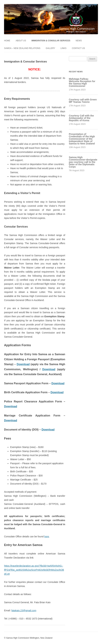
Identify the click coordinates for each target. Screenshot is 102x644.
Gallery (50, 48)
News (79, 41)
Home (7, 41)
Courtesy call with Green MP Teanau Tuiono (83, 101)
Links (63, 48)
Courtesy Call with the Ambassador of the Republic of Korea (81, 118)
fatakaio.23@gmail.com (24, 610)
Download (23, 364)
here (47, 536)
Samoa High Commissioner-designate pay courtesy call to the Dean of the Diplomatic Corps (83, 162)
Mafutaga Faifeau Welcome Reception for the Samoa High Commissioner (82, 82)
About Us (21, 41)
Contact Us (78, 48)
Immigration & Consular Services (51, 41)
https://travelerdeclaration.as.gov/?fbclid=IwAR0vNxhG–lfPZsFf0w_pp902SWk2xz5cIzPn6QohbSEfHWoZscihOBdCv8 (34, 570)
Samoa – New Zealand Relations (22, 48)
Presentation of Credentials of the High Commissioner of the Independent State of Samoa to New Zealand (82, 139)
